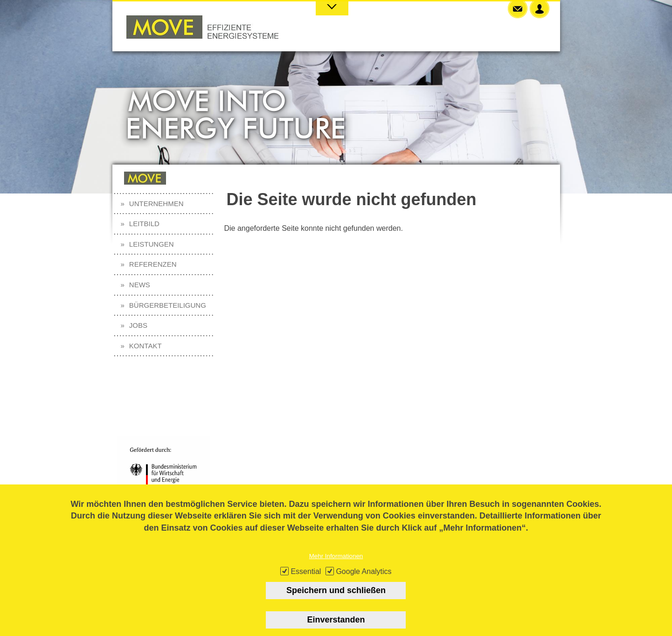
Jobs (138, 325)
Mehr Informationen (336, 564)
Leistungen (152, 244)
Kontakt (145, 346)
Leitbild (144, 224)
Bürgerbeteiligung (168, 305)
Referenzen (153, 264)
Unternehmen (156, 204)
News (140, 285)
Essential (306, 579)
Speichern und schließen (336, 598)
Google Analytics (364, 579)
